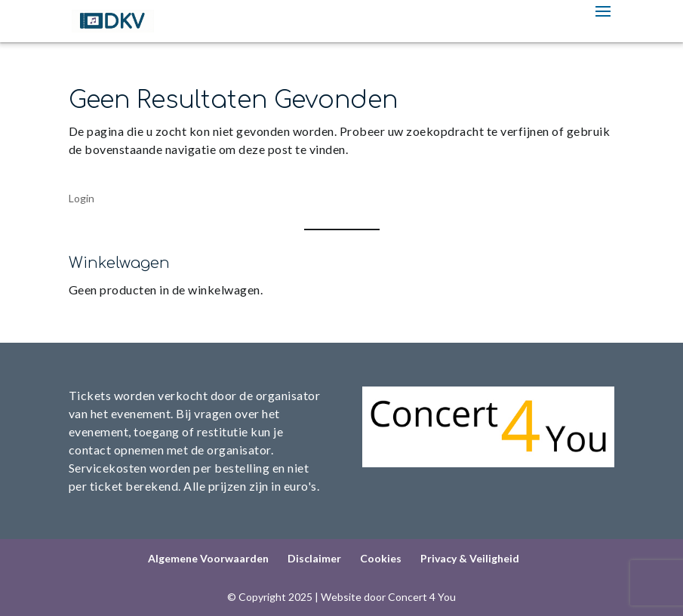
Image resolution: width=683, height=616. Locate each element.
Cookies (381, 558)
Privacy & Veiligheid (470, 558)
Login (82, 198)
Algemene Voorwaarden (208, 558)
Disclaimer (314, 558)
